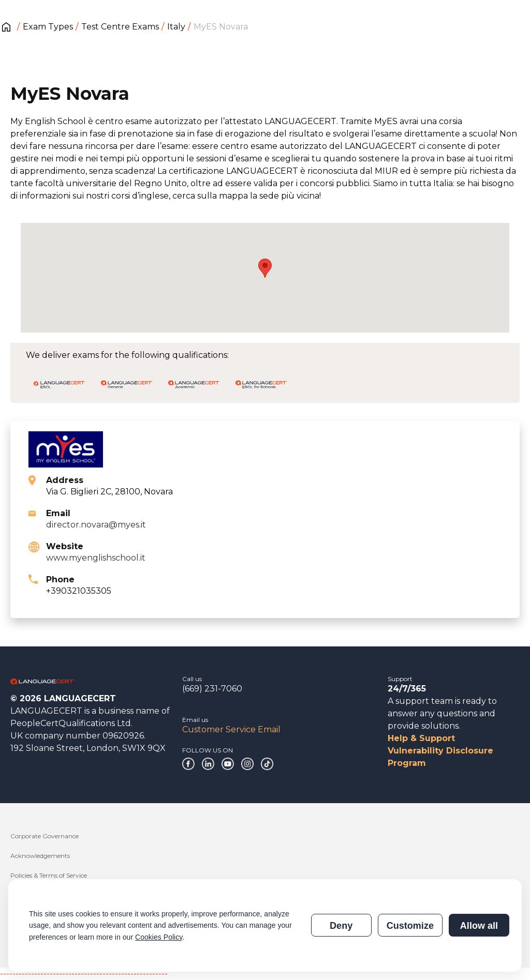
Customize (410, 926)
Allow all (479, 926)
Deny (341, 926)
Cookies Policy (159, 937)
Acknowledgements (40, 856)
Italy (176, 27)
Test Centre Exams (120, 27)
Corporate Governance (45, 836)
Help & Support (421, 738)
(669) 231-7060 (212, 689)
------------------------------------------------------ (84, 974)
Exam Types (48, 27)
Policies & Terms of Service (49, 875)
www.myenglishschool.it (96, 558)
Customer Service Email (231, 729)
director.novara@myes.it (96, 525)
